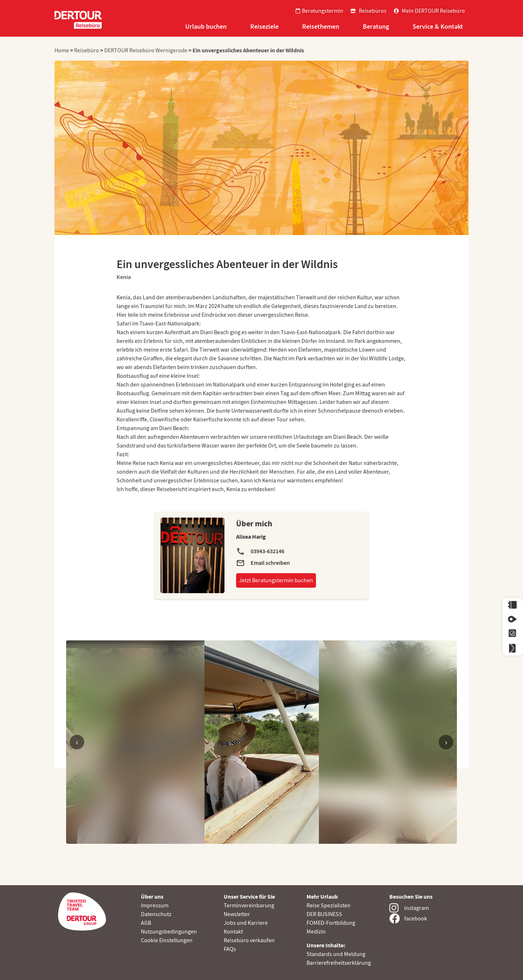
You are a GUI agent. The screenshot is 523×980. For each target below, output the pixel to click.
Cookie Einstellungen (167, 940)
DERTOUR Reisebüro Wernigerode (146, 50)
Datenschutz (156, 914)
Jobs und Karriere (246, 923)
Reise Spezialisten (329, 906)
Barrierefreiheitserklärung (339, 963)
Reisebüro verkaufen (249, 940)
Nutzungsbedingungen (169, 932)
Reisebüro (87, 50)
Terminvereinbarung (249, 906)
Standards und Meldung (336, 954)
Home (62, 50)
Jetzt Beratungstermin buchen (276, 580)
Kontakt (233, 932)
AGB (146, 923)
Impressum (155, 906)
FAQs (230, 949)
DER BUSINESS (324, 914)
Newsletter (237, 914)
